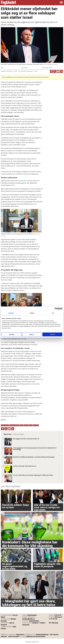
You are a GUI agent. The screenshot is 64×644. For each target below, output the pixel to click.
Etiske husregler (14, 636)
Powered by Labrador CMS (32, 642)
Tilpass (32, 334)
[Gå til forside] (8, 3)
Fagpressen (20, 634)
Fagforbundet (32, 615)
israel (26, 425)
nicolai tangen (14, 425)
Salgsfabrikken (34, 621)
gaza (31, 425)
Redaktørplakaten (42, 634)
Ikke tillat (12, 334)
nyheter (36, 425)
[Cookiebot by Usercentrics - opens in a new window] (56, 309)
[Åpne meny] (61, 3)
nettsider (23, 181)
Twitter (42, 623)
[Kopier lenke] (61, 71)
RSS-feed (55, 623)
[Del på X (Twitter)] (55, 71)
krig (21, 425)
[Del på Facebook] (51, 71)
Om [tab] (53, 313)
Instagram (26, 625)
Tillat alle (52, 334)
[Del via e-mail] (58, 71)
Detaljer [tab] (32, 313)
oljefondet (5, 425)
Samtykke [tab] (11, 313)
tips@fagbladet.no (29, 619)
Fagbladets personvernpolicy (36, 636)
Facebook (35, 623)
